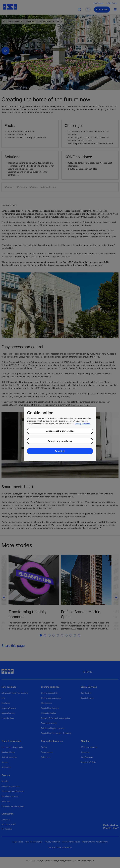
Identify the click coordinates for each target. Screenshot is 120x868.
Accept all (60, 451)
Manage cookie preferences (60, 431)
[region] (60, 434)
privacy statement (82, 423)
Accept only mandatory (60, 441)
